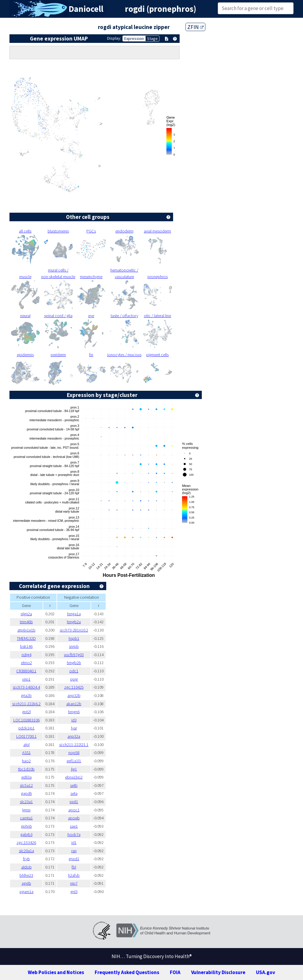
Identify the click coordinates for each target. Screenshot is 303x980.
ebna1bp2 (74, 777)
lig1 (74, 769)
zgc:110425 (74, 687)
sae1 (74, 826)
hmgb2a (74, 622)
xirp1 (26, 679)
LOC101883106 (26, 720)
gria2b (26, 695)
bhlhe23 (26, 875)
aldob (26, 867)
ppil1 (74, 802)
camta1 (26, 818)
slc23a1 (26, 802)
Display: (114, 38)
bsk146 (26, 646)
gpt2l (26, 712)
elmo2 (26, 663)
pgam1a (26, 892)
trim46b (26, 622)
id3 (74, 720)
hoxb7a (74, 834)
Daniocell (86, 9)
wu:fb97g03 (74, 655)
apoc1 (74, 810)
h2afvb (74, 875)
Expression (134, 38)
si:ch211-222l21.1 (74, 745)
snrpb (74, 646)
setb (74, 785)
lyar (74, 728)
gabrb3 (26, 834)
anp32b (74, 695)
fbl (74, 867)
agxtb (26, 883)
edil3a (26, 777)
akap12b (74, 704)
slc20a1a (26, 851)
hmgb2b (74, 663)
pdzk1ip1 (26, 728)
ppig (74, 679)
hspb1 (74, 638)
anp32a (74, 736)
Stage (152, 38)
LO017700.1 (26, 736)
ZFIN (195, 27)
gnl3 (74, 892)
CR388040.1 (26, 671)
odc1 (74, 671)
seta (74, 793)
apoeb (74, 818)
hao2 (26, 761)
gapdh (26, 793)
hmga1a (74, 614)
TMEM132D (26, 638)
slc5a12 (26, 785)
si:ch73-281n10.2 (74, 630)
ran (74, 851)
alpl (26, 745)
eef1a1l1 (74, 761)
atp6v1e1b (26, 630)
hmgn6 (74, 712)
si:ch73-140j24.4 (26, 687)
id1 (74, 842)
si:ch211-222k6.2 (26, 704)
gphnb (26, 826)
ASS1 (26, 753)
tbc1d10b (26, 769)
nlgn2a (26, 614)
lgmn (26, 810)
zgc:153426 (26, 842)
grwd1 (74, 859)
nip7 (74, 883)
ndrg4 (26, 655)
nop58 (74, 753)
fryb (26, 859)
